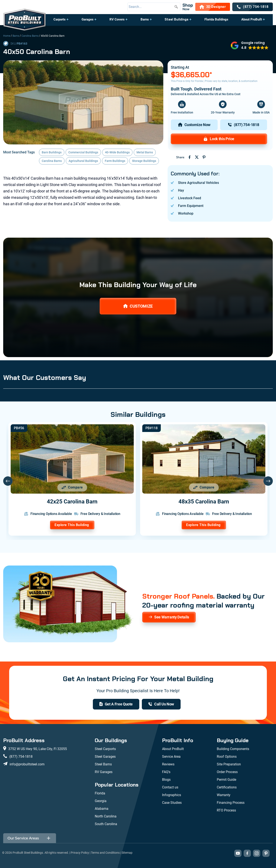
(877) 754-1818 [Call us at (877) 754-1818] (21, 757)
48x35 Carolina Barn (204, 502)
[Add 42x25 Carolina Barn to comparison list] (72, 487)
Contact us (170, 787)
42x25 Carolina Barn (72, 502)
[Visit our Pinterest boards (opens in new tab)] (266, 853)
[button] (61, 22)
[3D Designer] (213, 7)
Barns (145, 19)
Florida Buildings (216, 19)
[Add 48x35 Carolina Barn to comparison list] (204, 487)
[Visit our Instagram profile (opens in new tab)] (257, 853)
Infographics (172, 795)
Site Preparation (229, 764)
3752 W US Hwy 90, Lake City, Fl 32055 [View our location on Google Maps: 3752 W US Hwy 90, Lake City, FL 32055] (38, 749)
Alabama (102, 809)
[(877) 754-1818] (253, 7)
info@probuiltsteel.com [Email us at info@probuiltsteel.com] (27, 764)
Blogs (166, 780)
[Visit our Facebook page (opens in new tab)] (247, 853)
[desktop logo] (24, 20)
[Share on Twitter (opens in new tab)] (197, 157)
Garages (88, 19)
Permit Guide (226, 780)
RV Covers (117, 19)
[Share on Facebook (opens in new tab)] (190, 157)
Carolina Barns (30, 36)
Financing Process (231, 803)
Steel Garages (105, 757)
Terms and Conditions (105, 853)
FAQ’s (166, 772)
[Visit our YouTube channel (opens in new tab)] (238, 853)
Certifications (227, 787)
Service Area (171, 757)
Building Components (233, 749)
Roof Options (227, 757)
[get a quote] (116, 704)
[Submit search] (176, 7)
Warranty (224, 795)
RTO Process (226, 810)
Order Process (227, 772)
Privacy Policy (80, 853)
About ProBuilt (252, 19)
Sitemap (127, 853)
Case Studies (172, 803)
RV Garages (104, 772)
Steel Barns (103, 764)
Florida (100, 793)
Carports (60, 19)
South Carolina (106, 824)
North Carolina (106, 816)
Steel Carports (105, 749)
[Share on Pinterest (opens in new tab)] (204, 157)
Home (7, 36)
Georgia (101, 801)
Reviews (168, 764)
